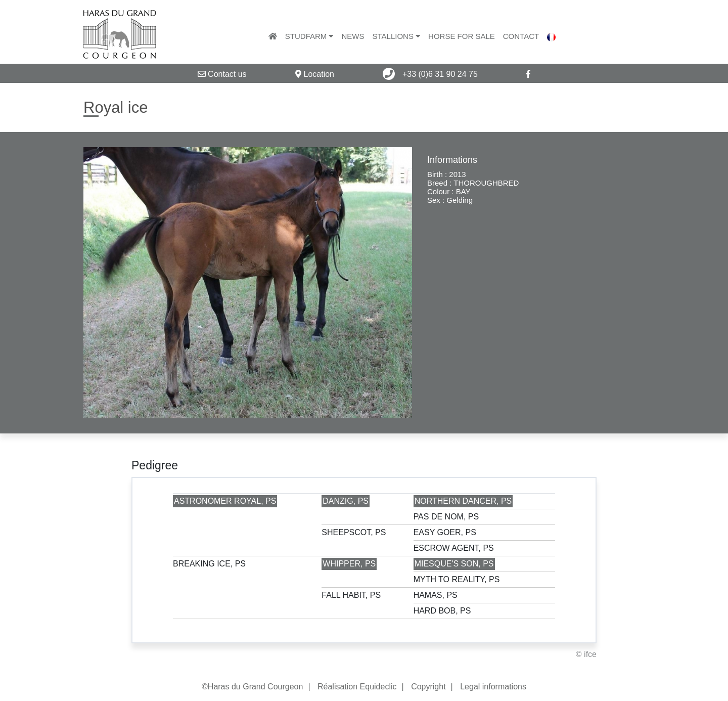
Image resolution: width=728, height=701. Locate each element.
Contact (521, 36)
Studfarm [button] (309, 36)
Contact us (222, 74)
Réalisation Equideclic (357, 687)
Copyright (428, 687)
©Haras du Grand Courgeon (252, 687)
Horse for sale (462, 36)
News (353, 36)
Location (315, 74)
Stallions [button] (396, 36)
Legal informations (493, 687)
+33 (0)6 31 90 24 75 (430, 74)
